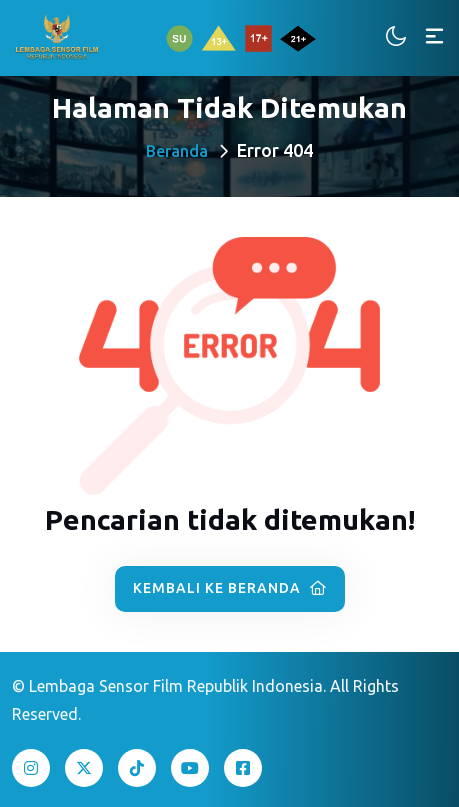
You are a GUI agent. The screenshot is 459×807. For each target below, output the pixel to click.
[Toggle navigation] (434, 37)
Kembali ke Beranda (230, 588)
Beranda (177, 151)
